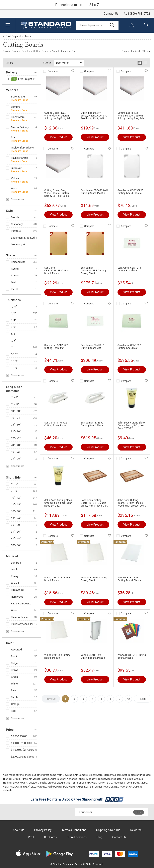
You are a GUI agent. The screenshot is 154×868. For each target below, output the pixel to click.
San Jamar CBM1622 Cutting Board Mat (56, 347)
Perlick (51, 787)
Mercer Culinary (20, 127)
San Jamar (96, 787)
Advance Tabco (76, 779)
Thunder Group (20, 158)
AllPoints (128, 779)
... (119, 699)
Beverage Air (18, 97)
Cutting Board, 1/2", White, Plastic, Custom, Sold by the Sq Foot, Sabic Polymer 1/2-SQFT (58, 116)
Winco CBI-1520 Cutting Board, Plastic (94, 579)
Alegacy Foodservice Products (104, 779)
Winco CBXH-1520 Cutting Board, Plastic (130, 579)
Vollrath (7, 790)
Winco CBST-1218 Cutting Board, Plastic (132, 656)
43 (128, 699)
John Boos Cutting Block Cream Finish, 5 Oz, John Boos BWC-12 (131, 425)
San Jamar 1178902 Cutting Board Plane (56, 424)
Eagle (62, 783)
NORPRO (41, 787)
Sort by (47, 63)
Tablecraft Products (22, 148)
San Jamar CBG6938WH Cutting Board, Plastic (94, 192)
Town (106, 787)
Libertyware (18, 117)
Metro (144, 783)
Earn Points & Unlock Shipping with (77, 799)
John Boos (133, 783)
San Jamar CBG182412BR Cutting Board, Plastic (57, 271)
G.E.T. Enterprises (76, 783)
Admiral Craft (58, 779)
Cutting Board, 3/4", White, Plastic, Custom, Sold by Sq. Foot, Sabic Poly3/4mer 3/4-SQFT (94, 116)
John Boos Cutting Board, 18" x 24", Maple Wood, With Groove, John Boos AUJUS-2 (95, 503)
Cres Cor (52, 783)
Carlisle (42, 783)
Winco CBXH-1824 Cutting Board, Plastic (93, 656)
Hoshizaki (120, 783)
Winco (15, 188)
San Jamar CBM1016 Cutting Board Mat (129, 269)
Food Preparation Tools (18, 36)
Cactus (33, 783)
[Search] (97, 25)
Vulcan (15, 178)
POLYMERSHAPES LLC (76, 787)
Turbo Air (16, 168)
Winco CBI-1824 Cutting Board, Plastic (57, 656)
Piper (59, 787)
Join (139, 812)
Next (143, 699)
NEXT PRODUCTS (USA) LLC (19, 787)
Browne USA (20, 783)
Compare (53, 71)
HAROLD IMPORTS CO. (100, 783)
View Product (58, 137)
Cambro (16, 107)
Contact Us (111, 14)
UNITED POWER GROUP (124, 787)
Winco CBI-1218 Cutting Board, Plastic (57, 579)
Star (13, 137)
